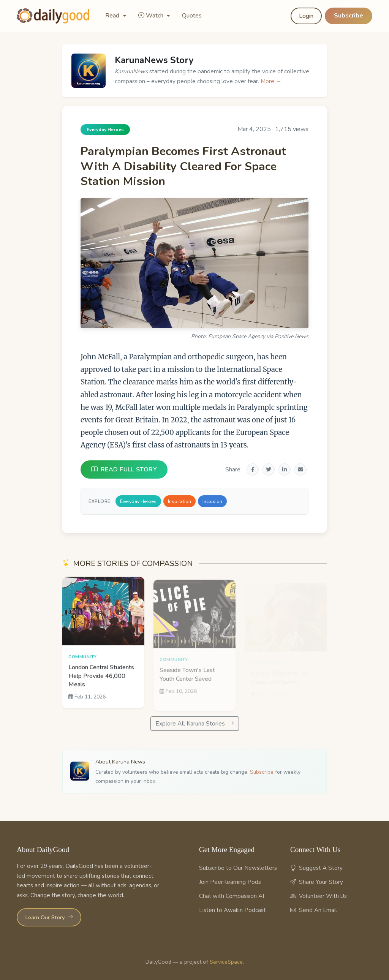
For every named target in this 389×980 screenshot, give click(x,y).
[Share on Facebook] (253, 469)
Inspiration (179, 501)
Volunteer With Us (319, 896)
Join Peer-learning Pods (230, 882)
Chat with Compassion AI (232, 896)
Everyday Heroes (138, 501)
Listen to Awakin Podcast (232, 910)
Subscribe (349, 16)
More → (271, 81)
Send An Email (314, 910)
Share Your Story (317, 882)
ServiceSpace (226, 962)
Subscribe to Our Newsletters (238, 868)
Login (306, 16)
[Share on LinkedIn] (285, 469)
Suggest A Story (316, 868)
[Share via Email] (300, 469)
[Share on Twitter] (269, 469)
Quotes (192, 16)
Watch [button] (152, 16)
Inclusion (212, 501)
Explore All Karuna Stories (195, 724)
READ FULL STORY (124, 469)
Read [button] (113, 16)
